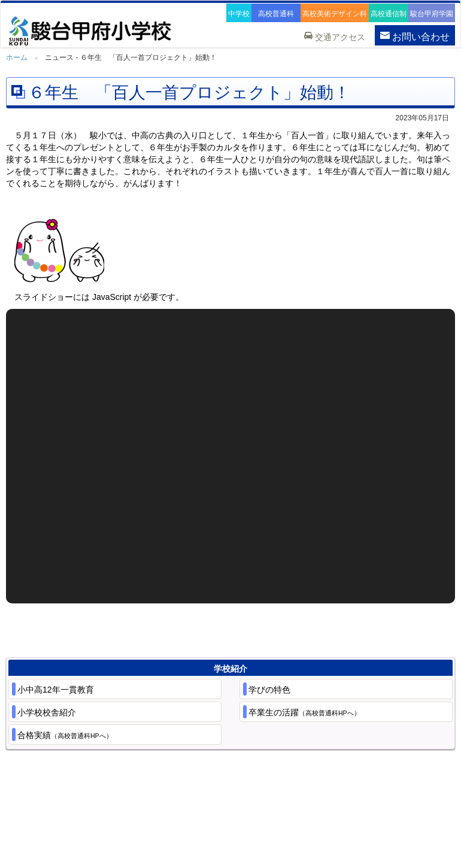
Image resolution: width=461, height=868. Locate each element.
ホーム (17, 57)
